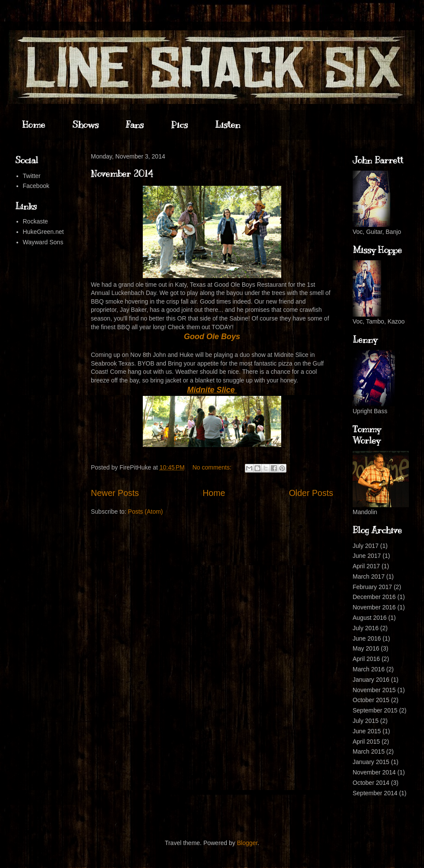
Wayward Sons (43, 242)
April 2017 (366, 566)
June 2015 (367, 731)
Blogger (247, 843)
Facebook (36, 186)
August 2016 (370, 618)
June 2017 (367, 556)
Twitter (32, 176)
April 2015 (366, 742)
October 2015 (371, 700)
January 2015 (371, 762)
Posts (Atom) (146, 512)
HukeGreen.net (43, 232)
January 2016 (371, 680)
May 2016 (366, 648)
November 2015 (374, 690)
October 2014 (371, 783)
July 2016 (366, 628)
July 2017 (366, 546)
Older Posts (311, 493)
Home (34, 125)
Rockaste (35, 221)
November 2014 (122, 174)
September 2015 (375, 710)
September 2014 (375, 793)
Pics (179, 125)
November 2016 (374, 607)
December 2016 (374, 597)
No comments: (213, 467)
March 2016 (369, 669)
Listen (228, 125)
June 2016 (367, 638)
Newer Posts (115, 493)
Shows (85, 125)
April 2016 (366, 659)
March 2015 (369, 751)
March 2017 (369, 577)
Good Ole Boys (212, 337)
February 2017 (372, 587)
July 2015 (366, 721)
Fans (135, 125)
